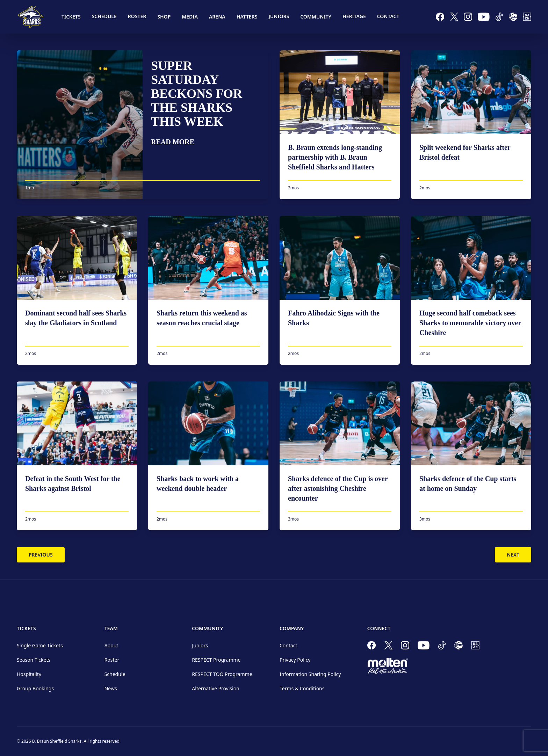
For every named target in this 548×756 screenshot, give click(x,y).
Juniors (279, 16)
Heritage (354, 16)
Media (190, 17)
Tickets (71, 17)
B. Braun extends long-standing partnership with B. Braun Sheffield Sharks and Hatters (335, 157)
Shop (164, 17)
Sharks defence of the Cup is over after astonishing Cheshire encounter (338, 488)
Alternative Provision (215, 688)
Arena (217, 17)
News (111, 688)
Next (513, 555)
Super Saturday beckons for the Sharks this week (197, 94)
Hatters (247, 17)
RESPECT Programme (216, 660)
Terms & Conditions (302, 688)
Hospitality (29, 674)
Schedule (104, 16)
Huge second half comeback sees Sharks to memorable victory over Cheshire (470, 323)
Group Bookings (35, 688)
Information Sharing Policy (310, 674)
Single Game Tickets (40, 645)
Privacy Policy (295, 660)
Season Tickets (34, 660)
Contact (388, 16)
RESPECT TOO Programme (222, 674)
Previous (41, 555)
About (111, 645)
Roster (137, 16)
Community (316, 17)
